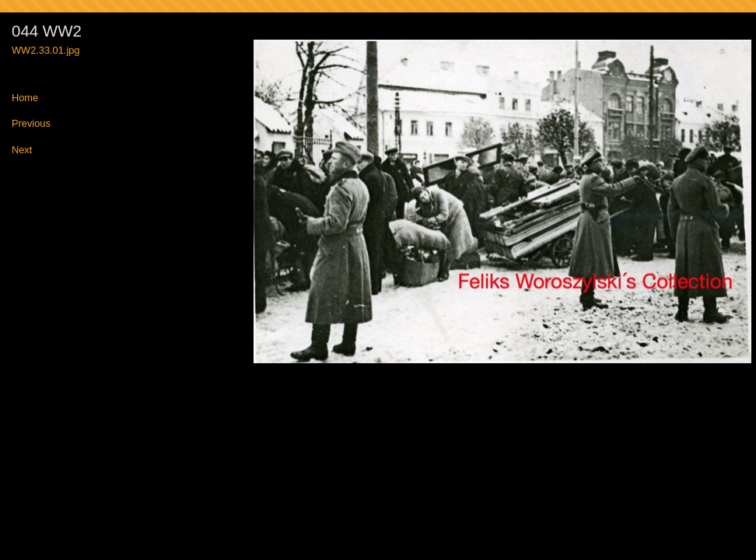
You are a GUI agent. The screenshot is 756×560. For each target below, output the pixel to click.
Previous (31, 124)
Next (22, 150)
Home (25, 98)
